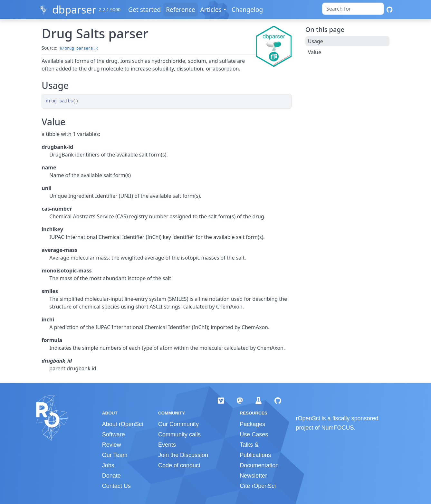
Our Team (115, 455)
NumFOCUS (338, 428)
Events (167, 445)
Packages (252, 424)
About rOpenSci (123, 424)
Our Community (178, 424)
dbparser (74, 10)
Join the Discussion (183, 455)
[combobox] (353, 9)
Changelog (247, 10)
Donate (111, 476)
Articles (211, 10)
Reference (180, 10)
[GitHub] (390, 10)
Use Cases (254, 434)
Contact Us (116, 486)
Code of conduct (179, 465)
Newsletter (253, 476)
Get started (144, 10)
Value (315, 52)
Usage (316, 41)
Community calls (179, 434)
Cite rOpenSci (258, 486)
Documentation (259, 465)
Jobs (108, 465)
